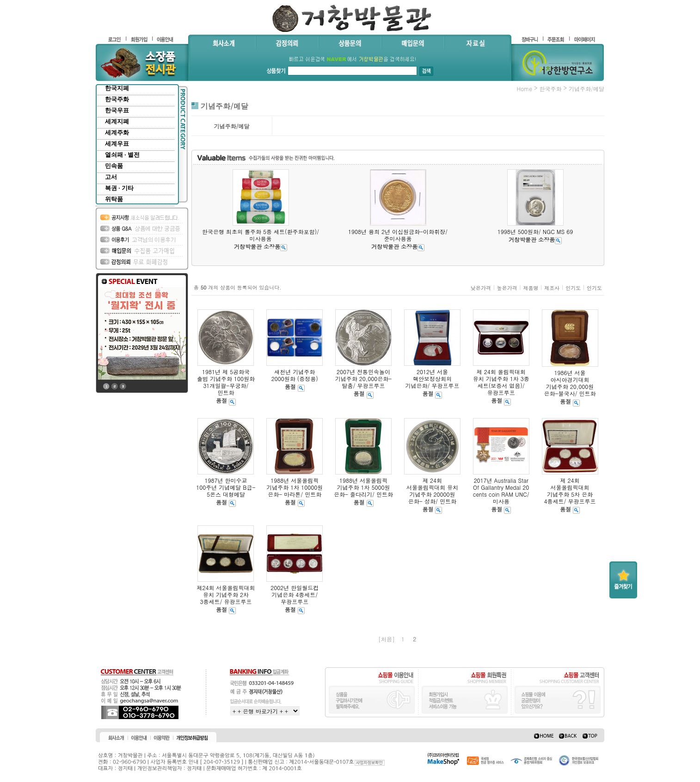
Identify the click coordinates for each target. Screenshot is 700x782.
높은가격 (507, 288)
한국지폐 (117, 88)
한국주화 (117, 99)
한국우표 (117, 110)
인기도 (573, 288)
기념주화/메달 (586, 89)
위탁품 (114, 199)
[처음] (387, 639)
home (524, 89)
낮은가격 (481, 288)
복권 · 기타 (119, 188)
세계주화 (117, 132)
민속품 (114, 166)
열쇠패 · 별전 (122, 155)
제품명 (531, 288)
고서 (111, 177)
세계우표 (117, 144)
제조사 (552, 288)
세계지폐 (117, 121)
